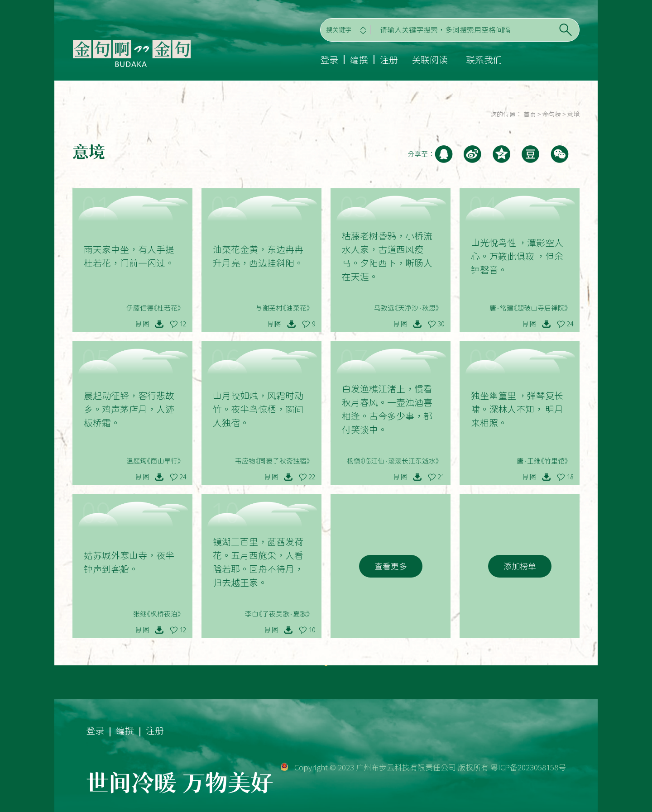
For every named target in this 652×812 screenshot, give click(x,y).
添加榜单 (520, 566)
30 (441, 324)
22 (312, 477)
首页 (530, 115)
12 (183, 324)
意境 (573, 115)
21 (441, 477)
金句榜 (551, 115)
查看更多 (391, 566)
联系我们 (484, 60)
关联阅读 (430, 60)
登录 (329, 60)
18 (570, 477)
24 (570, 324)
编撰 (359, 60)
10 (312, 630)
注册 (389, 60)
